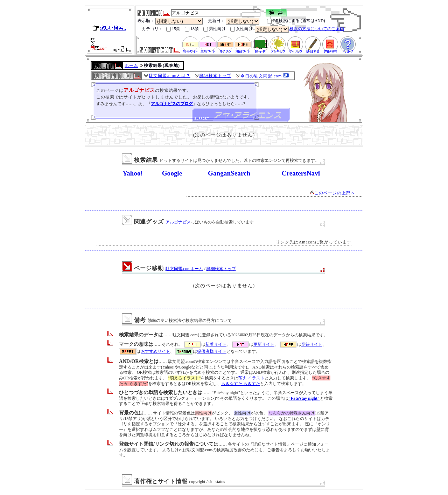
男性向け (215, 29)
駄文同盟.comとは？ (170, 76)
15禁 (173, 29)
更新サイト (264, 344)
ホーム (131, 66)
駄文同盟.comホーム (184, 269)
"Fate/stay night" (304, 398)
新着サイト (216, 344)
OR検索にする (283, 21)
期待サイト (312, 344)
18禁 (192, 29)
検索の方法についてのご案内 (317, 29)
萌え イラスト (251, 378)
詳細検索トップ (215, 76)
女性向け (241, 29)
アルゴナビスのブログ (172, 104)
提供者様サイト (212, 351)
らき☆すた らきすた (241, 384)
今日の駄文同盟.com (261, 76)
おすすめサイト (155, 351)
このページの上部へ (333, 193)
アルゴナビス (178, 222)
